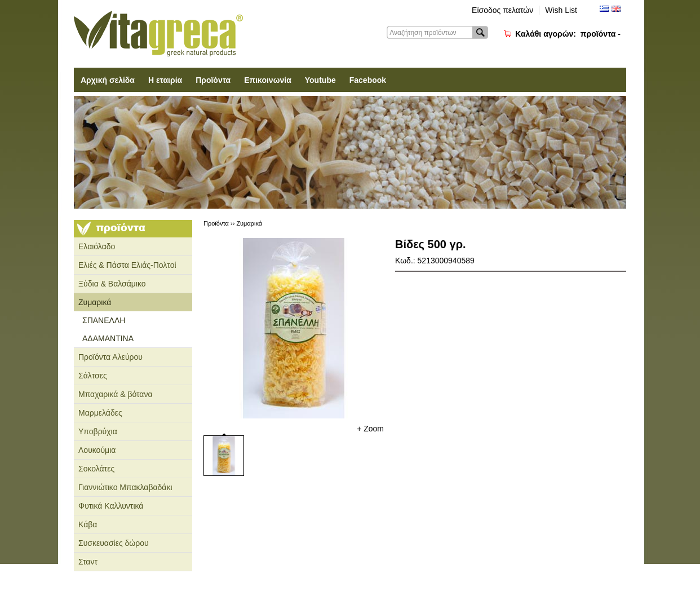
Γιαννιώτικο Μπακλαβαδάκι (125, 487)
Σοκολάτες (96, 469)
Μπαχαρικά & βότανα (116, 394)
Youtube (320, 80)
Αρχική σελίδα (108, 80)
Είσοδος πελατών (502, 10)
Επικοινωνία (268, 80)
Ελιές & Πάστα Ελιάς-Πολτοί (127, 265)
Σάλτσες (93, 376)
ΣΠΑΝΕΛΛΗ (104, 320)
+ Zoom (370, 429)
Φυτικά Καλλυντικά (111, 506)
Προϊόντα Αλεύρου (110, 357)
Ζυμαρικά (95, 302)
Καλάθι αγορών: (568, 34)
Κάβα (88, 524)
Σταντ (88, 562)
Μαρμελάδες (100, 413)
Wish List (561, 10)
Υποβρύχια (98, 431)
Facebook (368, 80)
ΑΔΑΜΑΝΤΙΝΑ (108, 338)
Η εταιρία (165, 80)
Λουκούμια (97, 450)
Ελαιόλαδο (97, 246)
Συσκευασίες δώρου (114, 543)
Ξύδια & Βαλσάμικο (112, 284)
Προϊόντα (213, 80)
